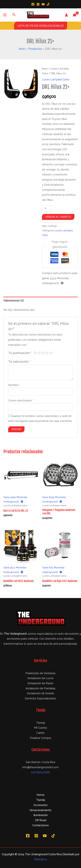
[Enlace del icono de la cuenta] (66, 15)
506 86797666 (40, 772)
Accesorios (40, 805)
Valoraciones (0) (14, 301)
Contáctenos (40, 825)
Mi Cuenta (40, 728)
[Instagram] (38, 4)
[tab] (40, 301)
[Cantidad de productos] (47, 208)
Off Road (41, 820)
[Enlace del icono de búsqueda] (14, 15)
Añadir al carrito (58, 217)
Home (40, 795)
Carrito (40, 733)
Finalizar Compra (40, 738)
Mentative (41, 859)
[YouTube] (43, 4)
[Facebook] (33, 4)
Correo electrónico (21, 401)
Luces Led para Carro (56, 79)
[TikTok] (48, 4)
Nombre (14, 385)
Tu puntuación (20, 353)
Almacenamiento (40, 810)
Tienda (41, 723)
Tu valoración (19, 361)
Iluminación (41, 815)
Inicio (45, 69)
